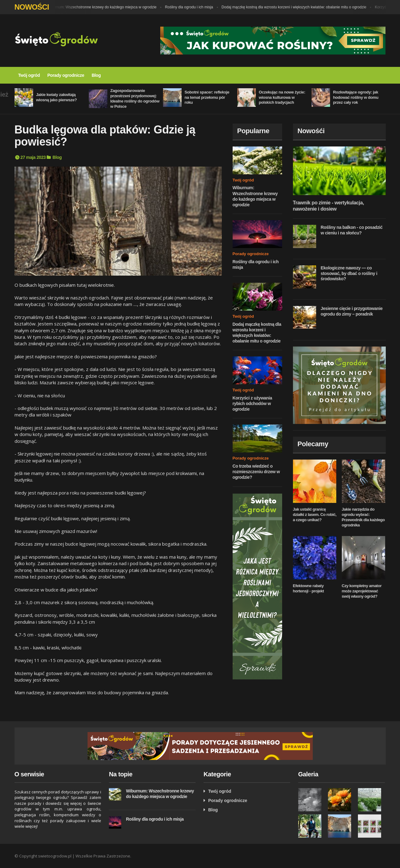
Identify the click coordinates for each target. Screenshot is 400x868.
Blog (96, 75)
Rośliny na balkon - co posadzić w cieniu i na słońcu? (352, 230)
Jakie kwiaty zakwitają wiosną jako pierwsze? (57, 97)
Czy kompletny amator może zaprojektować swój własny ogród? (362, 591)
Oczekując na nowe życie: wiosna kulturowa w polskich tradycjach (282, 97)
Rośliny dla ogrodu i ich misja (191, 7)
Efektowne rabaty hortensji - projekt (308, 588)
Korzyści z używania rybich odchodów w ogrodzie (252, 403)
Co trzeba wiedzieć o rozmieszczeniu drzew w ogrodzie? (256, 472)
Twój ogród (29, 75)
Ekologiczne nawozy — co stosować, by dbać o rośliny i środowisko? (349, 273)
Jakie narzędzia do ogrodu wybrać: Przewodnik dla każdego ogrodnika (363, 517)
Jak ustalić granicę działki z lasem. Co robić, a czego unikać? (315, 515)
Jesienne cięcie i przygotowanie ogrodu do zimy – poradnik (352, 311)
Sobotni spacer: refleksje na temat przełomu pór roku (207, 97)
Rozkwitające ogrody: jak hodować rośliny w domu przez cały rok (356, 97)
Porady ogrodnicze (66, 75)
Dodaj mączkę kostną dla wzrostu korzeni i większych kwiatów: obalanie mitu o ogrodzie (296, 7)
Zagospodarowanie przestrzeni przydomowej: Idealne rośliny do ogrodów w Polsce (135, 98)
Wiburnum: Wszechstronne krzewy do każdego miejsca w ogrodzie (103, 7)
